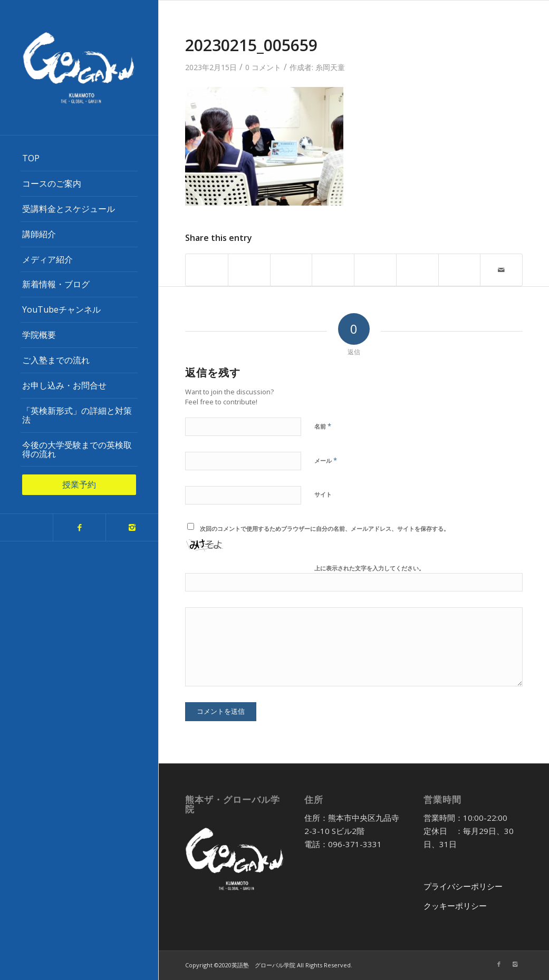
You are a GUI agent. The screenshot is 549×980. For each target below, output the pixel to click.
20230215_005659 (251, 45)
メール (326, 460)
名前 (323, 426)
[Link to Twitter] (26, 527)
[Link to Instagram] (132, 527)
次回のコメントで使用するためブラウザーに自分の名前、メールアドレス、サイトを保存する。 (325, 528)
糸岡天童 (330, 67)
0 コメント (263, 67)
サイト (323, 494)
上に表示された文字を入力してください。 (369, 568)
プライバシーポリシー (463, 886)
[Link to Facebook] (79, 527)
